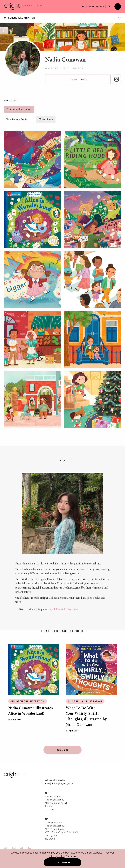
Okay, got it (63, 862)
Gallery (52, 68)
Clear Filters (46, 119)
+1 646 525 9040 (54, 822)
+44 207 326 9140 (54, 796)
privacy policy (57, 856)
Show (19, 120)
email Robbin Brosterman (63, 610)
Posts (78, 68)
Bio (66, 68)
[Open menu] (118, 7)
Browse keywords (93, 6)
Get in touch (78, 79)
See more (62, 750)
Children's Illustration (19, 109)
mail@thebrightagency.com (59, 783)
